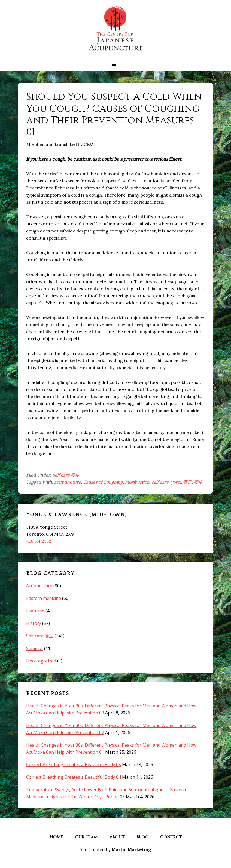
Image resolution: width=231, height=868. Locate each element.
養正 (187, 482)
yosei (176, 482)
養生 (198, 482)
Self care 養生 (66, 475)
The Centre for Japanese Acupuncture (115, 29)
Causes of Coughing (103, 482)
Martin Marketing (131, 849)
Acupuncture (39, 586)
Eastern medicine (44, 598)
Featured (35, 611)
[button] (115, 64)
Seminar (35, 648)
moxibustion (137, 482)
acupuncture (68, 482)
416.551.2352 (39, 541)
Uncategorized (41, 661)
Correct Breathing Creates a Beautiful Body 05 (74, 765)
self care (160, 482)
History (34, 623)
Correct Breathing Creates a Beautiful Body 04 (74, 777)
